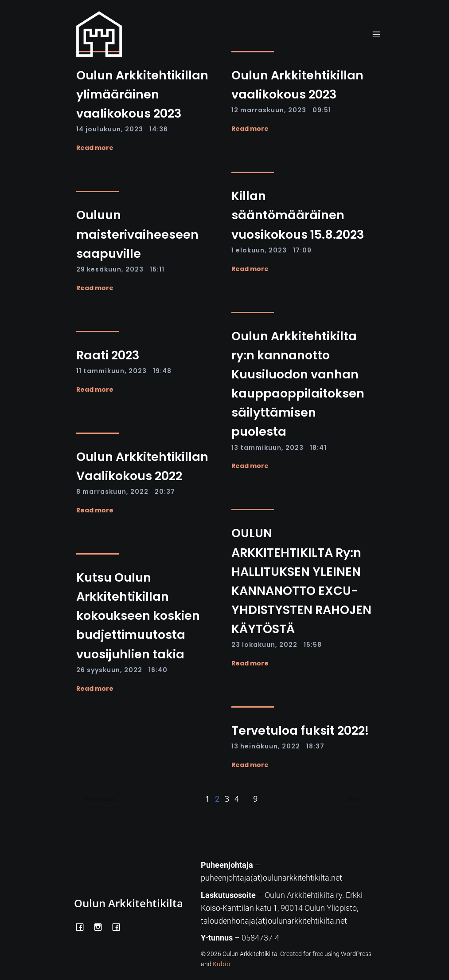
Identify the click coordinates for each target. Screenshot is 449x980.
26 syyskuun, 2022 (109, 670)
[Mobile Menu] (377, 34)
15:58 (313, 645)
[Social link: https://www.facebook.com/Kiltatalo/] (119, 926)
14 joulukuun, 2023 (110, 129)
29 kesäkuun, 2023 (110, 269)
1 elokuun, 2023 (259, 250)
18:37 (315, 746)
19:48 (162, 371)
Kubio (221, 964)
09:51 (322, 110)
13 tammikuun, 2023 (267, 448)
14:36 (159, 129)
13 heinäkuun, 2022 (266, 746)
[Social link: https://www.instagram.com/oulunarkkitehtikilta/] (101, 926)
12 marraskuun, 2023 (269, 110)
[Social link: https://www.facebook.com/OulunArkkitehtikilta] (83, 926)
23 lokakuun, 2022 (264, 645)
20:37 (165, 492)
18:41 (318, 448)
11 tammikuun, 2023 (111, 371)
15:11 (157, 269)
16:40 (158, 670)
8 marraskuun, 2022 (112, 492)
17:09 (302, 250)
